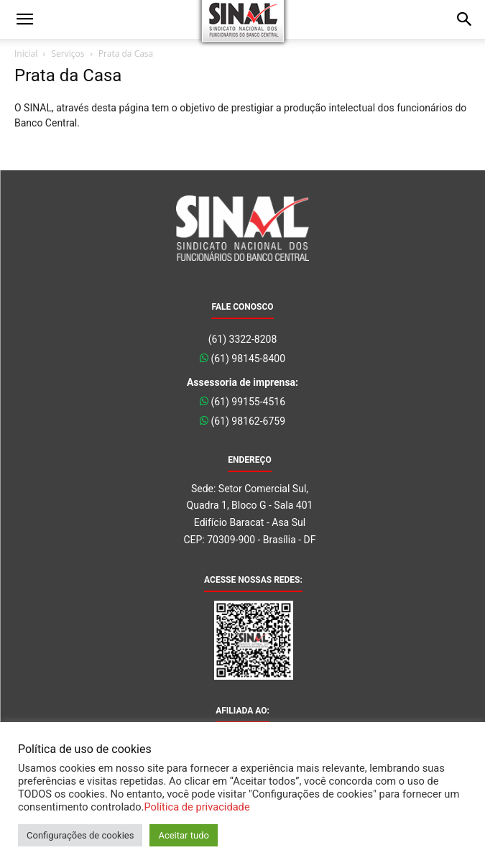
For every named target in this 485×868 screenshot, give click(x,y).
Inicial (26, 54)
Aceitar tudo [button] (183, 835)
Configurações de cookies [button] (80, 835)
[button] (24, 19)
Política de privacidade (197, 807)
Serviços (68, 54)
